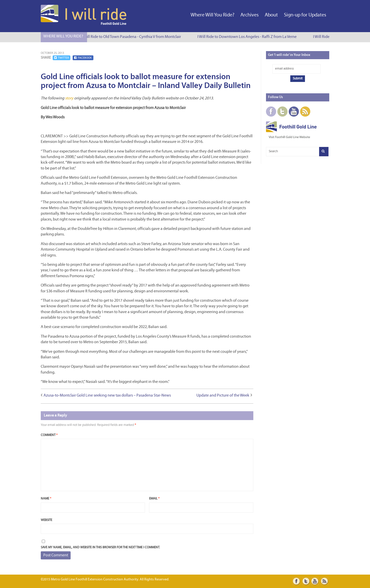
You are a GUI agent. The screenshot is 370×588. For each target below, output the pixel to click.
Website (46, 520)
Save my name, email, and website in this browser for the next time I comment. (100, 547)
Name (46, 499)
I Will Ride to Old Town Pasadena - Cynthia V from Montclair (132, 37)
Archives (250, 15)
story (69, 98)
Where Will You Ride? (212, 15)
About (271, 15)
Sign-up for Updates (305, 15)
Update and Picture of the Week (223, 396)
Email (154, 499)
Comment (49, 435)
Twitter (61, 58)
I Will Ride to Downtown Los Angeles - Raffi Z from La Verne (248, 37)
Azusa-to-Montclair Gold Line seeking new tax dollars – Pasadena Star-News (107, 396)
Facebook (83, 58)
